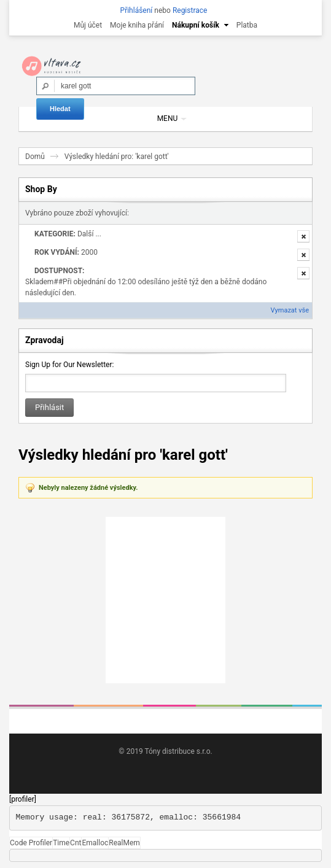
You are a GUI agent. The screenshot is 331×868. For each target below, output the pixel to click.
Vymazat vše (290, 310)
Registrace (190, 10)
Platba (247, 25)
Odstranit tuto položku (303, 236)
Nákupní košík (196, 25)
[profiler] (23, 799)
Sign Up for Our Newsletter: (69, 365)
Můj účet (88, 25)
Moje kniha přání (137, 25)
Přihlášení (137, 10)
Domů (35, 157)
